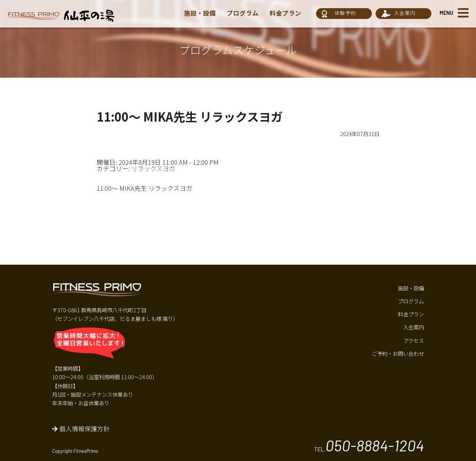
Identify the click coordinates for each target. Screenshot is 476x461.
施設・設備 (200, 13)
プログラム (242, 13)
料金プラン (285, 13)
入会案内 (405, 13)
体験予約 (345, 13)
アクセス (414, 340)
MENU (446, 13)
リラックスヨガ (153, 168)
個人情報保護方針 (81, 429)
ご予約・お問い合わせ (398, 353)
